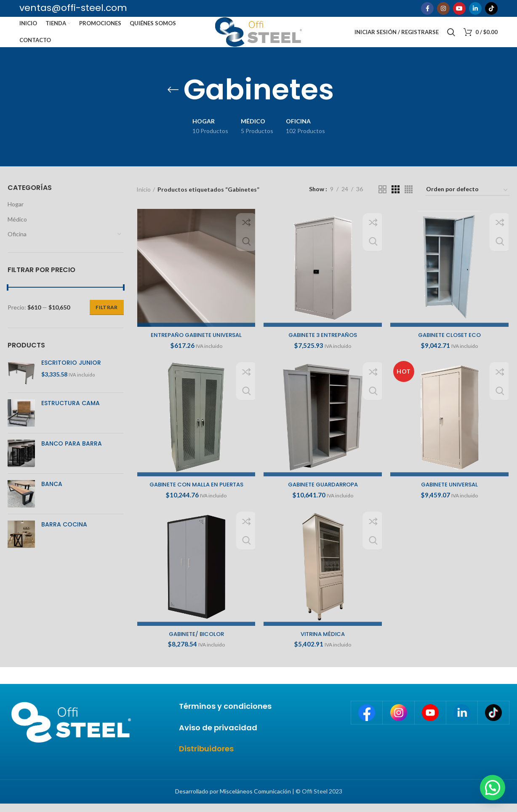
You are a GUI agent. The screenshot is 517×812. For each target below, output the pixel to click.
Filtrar (107, 316)
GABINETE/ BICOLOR (196, 644)
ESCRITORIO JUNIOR (71, 371)
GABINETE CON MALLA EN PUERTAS (196, 494)
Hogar (16, 212)
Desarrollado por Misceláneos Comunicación (233, 800)
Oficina (17, 242)
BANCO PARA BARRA (72, 452)
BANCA (52, 492)
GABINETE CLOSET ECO (450, 344)
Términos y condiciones (225, 715)
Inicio (144, 197)
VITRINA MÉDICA (323, 644)
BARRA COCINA (64, 533)
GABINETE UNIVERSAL (450, 494)
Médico (17, 227)
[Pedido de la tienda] (467, 199)
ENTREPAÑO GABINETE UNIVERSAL (196, 344)
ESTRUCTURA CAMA (71, 411)
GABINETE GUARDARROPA (323, 494)
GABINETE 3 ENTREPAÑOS (323, 344)
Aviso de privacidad (218, 736)
